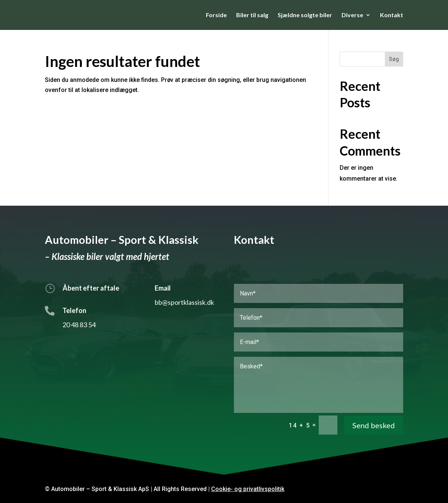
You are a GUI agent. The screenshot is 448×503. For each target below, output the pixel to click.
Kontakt (392, 15)
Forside (216, 15)
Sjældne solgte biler (305, 15)
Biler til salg (252, 15)
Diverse (352, 15)
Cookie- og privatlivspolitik (248, 489)
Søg (394, 59)
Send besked (374, 425)
